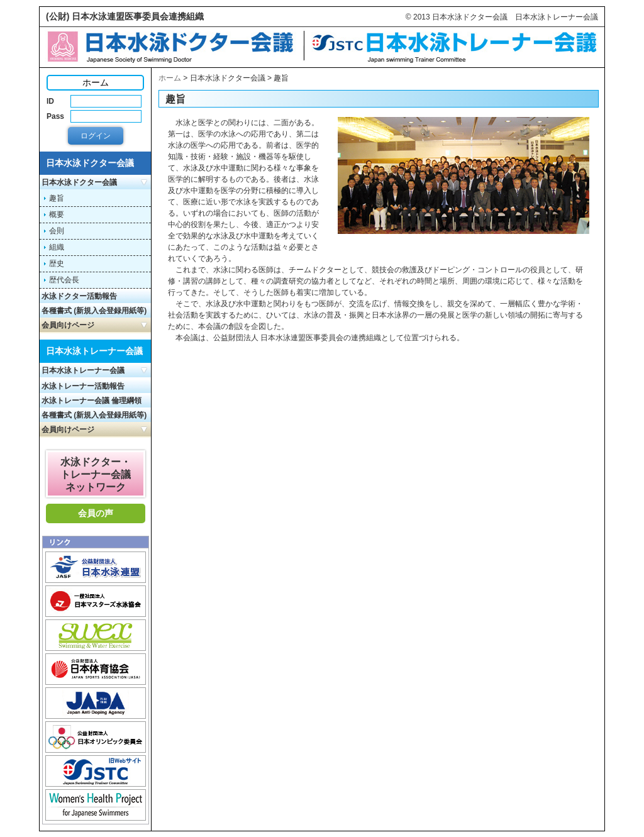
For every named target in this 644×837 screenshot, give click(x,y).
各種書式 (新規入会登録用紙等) (94, 311)
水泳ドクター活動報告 (79, 296)
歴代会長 (64, 280)
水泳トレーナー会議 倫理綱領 (92, 401)
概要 (57, 214)
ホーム (170, 78)
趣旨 (57, 198)
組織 (57, 247)
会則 (57, 231)
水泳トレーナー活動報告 (83, 386)
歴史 (57, 263)
